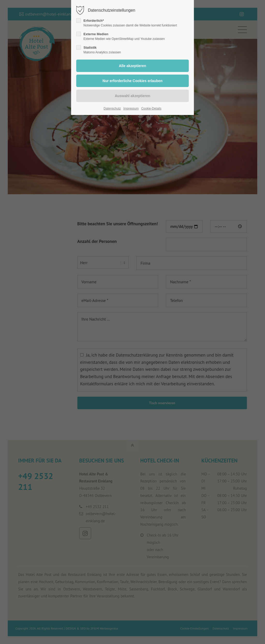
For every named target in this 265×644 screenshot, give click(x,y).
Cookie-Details (151, 108)
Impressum (131, 108)
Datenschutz (112, 108)
